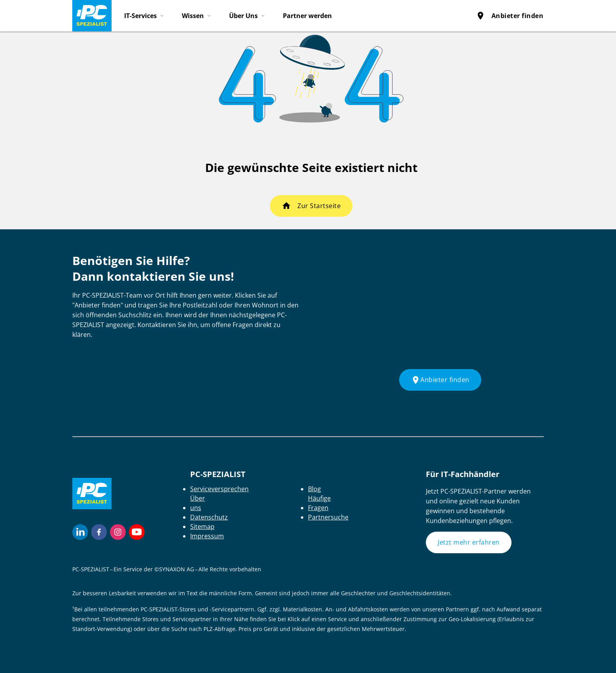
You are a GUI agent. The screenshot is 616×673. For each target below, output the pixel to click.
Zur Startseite (319, 206)
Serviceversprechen (219, 489)
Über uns (198, 503)
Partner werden (307, 16)
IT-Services (140, 16)
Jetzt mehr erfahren (469, 542)
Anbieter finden (510, 16)
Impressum (207, 536)
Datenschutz (209, 517)
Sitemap (202, 527)
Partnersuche (328, 517)
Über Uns (243, 16)
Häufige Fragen (319, 503)
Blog (314, 489)
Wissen (193, 16)
